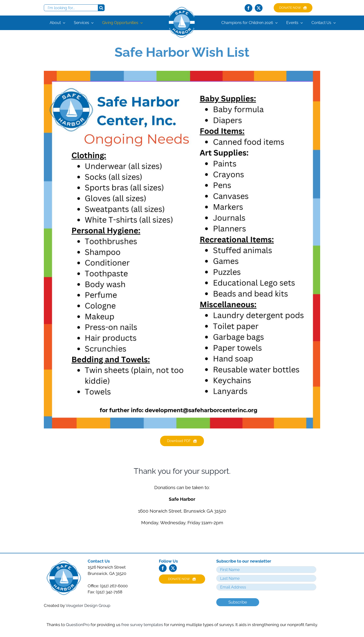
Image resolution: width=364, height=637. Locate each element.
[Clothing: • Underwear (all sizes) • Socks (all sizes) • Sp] (182, 73)
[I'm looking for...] (71, 8)
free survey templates (143, 625)
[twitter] (259, 8)
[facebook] (248, 8)
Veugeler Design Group (88, 605)
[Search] (101, 8)
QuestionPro (78, 625)
